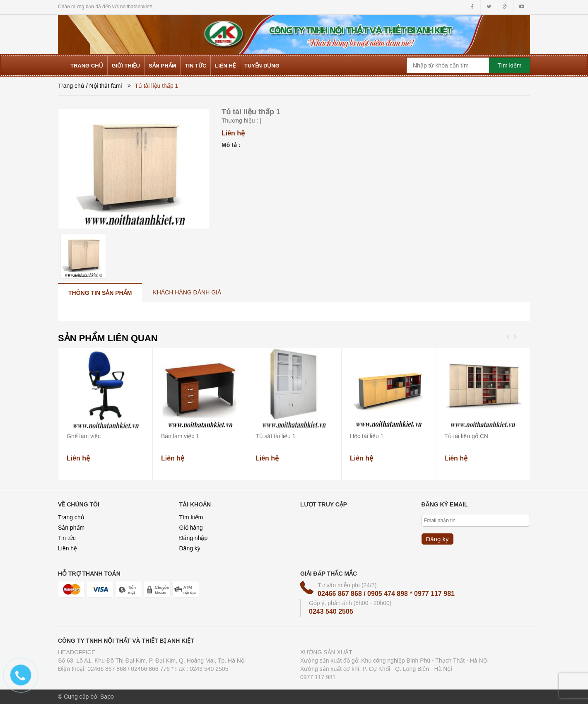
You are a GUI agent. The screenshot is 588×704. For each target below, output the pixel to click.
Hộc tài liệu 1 (367, 436)
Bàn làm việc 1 (180, 436)
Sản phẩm (71, 528)
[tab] (100, 293)
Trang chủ (71, 517)
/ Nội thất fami (104, 86)
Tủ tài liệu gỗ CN (466, 436)
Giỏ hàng (191, 528)
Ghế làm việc (84, 436)
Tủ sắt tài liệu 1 (276, 436)
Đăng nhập (194, 538)
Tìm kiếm (191, 517)
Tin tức (67, 538)
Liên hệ (67, 548)
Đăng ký (190, 548)
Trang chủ (71, 86)
